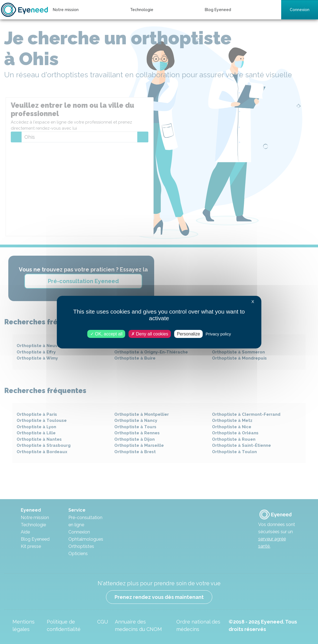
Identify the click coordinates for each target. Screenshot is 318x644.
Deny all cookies (150, 334)
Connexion (300, 10)
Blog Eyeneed (218, 10)
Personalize (188, 334)
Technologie (142, 10)
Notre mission (66, 10)
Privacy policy (218, 334)
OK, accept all (106, 334)
